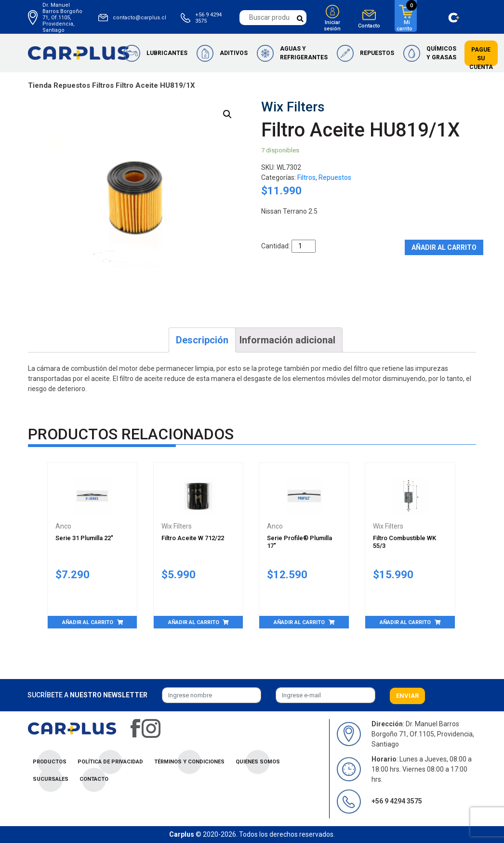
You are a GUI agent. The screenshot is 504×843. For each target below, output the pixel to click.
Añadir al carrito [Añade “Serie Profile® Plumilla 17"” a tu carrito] (299, 622)
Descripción (202, 340)
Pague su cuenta (481, 58)
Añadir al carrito (444, 247)
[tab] (202, 340)
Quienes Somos (258, 762)
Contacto (369, 26)
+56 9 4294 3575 (208, 18)
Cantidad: (276, 246)
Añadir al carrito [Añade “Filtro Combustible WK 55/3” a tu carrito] (405, 622)
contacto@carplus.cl (139, 18)
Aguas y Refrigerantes (304, 53)
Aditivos (234, 53)
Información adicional (287, 340)
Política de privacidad (110, 762)
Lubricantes (167, 53)
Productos (50, 762)
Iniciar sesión (332, 26)
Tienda (40, 85)
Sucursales (51, 779)
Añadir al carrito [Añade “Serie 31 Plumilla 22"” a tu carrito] (88, 622)
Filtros (103, 85)
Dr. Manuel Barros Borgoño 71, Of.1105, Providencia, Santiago (62, 18)
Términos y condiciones (189, 762)
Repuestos (377, 53)
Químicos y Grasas (441, 53)
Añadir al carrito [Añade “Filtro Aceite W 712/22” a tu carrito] (194, 622)
